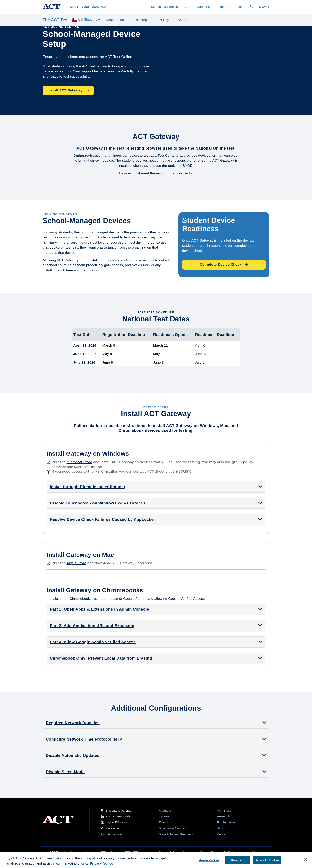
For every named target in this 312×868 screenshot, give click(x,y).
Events (163, 822)
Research (224, 816)
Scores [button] (185, 20)
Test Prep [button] (141, 20)
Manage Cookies (209, 860)
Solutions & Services (173, 828)
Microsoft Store (79, 462)
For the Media (226, 822)
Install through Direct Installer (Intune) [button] (87, 487)
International (114, 834)
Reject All (237, 860)
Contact (222, 834)
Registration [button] (116, 20)
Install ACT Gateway (68, 90)
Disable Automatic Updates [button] (72, 755)
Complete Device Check (224, 265)
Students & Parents (164, 7)
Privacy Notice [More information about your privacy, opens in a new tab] (102, 864)
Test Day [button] (164, 20)
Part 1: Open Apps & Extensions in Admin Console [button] (99, 609)
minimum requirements (174, 173)
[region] (156, 860)
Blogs (240, 7)
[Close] (306, 860)
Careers (164, 816)
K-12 (187, 7)
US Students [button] (86, 20)
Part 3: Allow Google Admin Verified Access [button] (93, 642)
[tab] (156, 487)
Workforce (203, 7)
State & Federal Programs (176, 834)
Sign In (222, 828)
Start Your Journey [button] (90, 7)
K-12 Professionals (118, 816)
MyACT (264, 7)
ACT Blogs (224, 811)
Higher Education (117, 822)
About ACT (166, 811)
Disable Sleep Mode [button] (65, 772)
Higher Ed (223, 7)
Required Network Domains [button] (73, 723)
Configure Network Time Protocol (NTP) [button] (85, 739)
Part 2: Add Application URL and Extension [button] (92, 626)
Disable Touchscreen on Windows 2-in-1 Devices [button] (98, 503)
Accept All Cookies (267, 860)
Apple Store (77, 563)
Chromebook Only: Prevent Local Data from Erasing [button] (101, 658)
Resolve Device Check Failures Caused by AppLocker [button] (102, 519)
